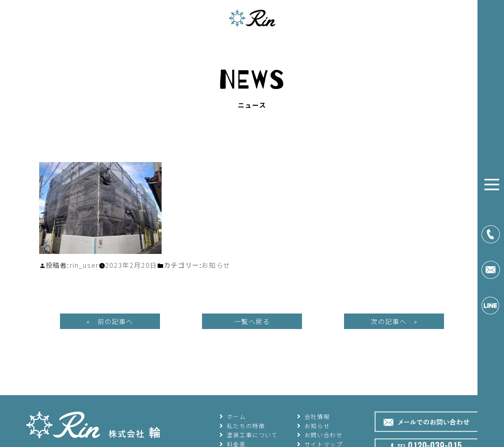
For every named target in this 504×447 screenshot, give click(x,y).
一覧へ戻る (252, 321)
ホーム (233, 416)
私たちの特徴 (242, 426)
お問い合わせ (320, 435)
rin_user (84, 265)
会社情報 (314, 416)
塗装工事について (249, 435)
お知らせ (216, 265)
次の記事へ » (394, 321)
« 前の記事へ (110, 321)
